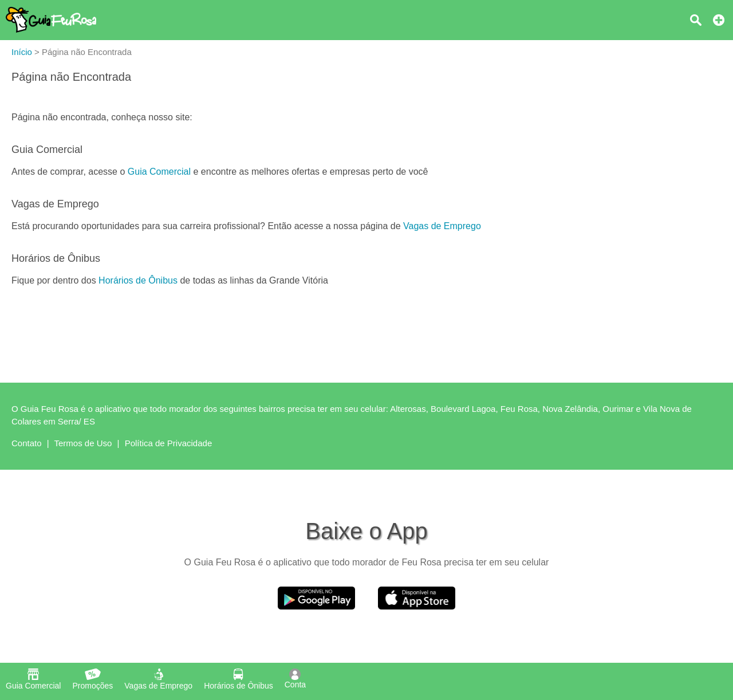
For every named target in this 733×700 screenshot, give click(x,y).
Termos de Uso (83, 443)
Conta (295, 679)
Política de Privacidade (169, 443)
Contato (27, 443)
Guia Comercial (159, 172)
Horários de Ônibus (138, 280)
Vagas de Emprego (442, 226)
